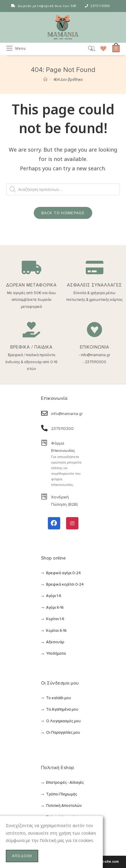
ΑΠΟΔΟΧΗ (22, 856)
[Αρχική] (45, 79)
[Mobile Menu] (16, 49)
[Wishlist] (101, 49)
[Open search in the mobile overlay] (86, 49)
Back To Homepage (63, 213)
